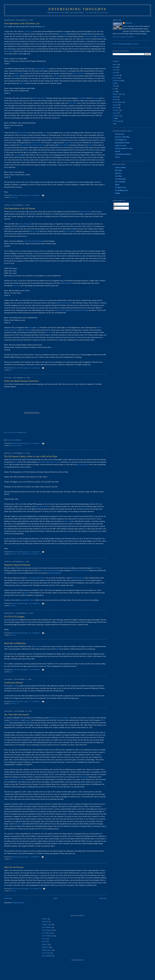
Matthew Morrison (66, 283)
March (45, 922)
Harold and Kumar (33, 145)
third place (18, 824)
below (13, 686)
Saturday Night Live (42, 69)
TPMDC (118, 193)
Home (56, 898)
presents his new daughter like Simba (66, 310)
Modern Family (117, 94)
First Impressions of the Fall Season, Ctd (22, 23)
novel (37, 328)
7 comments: (35, 857)
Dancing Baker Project (27, 600)
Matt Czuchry (34, 231)
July (44, 939)
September (47, 936)
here (44, 27)
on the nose (63, 34)
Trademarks (116, 116)
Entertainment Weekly (122, 143)
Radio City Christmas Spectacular (48, 570)
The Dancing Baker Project (37, 578)
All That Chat (120, 134)
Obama (115, 97)
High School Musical (64, 303)
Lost (45, 133)
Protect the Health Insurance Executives (21, 381)
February (47, 925)
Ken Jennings (84, 777)
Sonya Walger (69, 143)
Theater (115, 113)
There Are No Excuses (14, 867)
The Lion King (84, 310)
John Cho (23, 145)
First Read (118, 176)
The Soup (96, 98)
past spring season (83, 464)
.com (68, 521)
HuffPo (18, 440)
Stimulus (115, 105)
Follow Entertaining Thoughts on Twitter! (126, 44)
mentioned (38, 646)
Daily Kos (118, 173)
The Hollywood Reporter (123, 154)
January (46, 953)
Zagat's (26, 593)
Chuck (115, 73)
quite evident (22, 133)
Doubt (90, 145)
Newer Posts (8, 898)
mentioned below (86, 212)
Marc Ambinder (120, 182)
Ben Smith (118, 170)
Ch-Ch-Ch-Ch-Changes (14, 617)
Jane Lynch (16, 286)
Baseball (115, 64)
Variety (117, 157)
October (46, 933)
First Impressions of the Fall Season (20, 208)
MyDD (117, 185)
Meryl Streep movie (77, 578)
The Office (9, 51)
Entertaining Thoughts (78, 9)
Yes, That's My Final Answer (17, 715)
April (45, 919)
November (47, 930)
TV (17, 197)
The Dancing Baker (55, 573)
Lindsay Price (14, 330)
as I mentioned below (43, 506)
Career (115, 70)
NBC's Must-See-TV (40, 98)
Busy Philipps (101, 36)
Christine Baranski (38, 241)
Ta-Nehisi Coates (121, 187)
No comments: (35, 195)
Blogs (13, 606)
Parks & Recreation (79, 73)
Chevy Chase (73, 103)
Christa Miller (89, 36)
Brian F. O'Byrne (63, 145)
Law (114, 89)
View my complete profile (124, 37)
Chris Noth (28, 241)
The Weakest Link (16, 720)
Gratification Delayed (13, 683)
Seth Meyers (16, 76)
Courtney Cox (28, 31)
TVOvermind (117, 121)
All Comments (119, 208)
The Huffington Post (122, 190)
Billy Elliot (96, 568)
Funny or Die (11, 440)
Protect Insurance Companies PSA (11, 432)
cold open (56, 76)
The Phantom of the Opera (80, 570)
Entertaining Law (121, 140)
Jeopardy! (28, 720)
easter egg (17, 155)
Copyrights (116, 75)
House (13, 554)
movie (30, 328)
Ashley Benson (26, 330)
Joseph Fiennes (36, 143)
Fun (12, 446)
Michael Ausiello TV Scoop (124, 148)
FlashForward (117, 81)
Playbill (117, 151)
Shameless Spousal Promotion (17, 565)
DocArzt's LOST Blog (122, 137)
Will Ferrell (24, 432)
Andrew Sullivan (121, 167)
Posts (116, 204)
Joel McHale (82, 98)
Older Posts (103, 898)
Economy (116, 78)
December (47, 927)
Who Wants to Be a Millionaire (60, 718)
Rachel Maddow (118, 102)
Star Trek (42, 145)
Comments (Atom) (18, 903)
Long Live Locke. (121, 145)
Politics (18, 446)
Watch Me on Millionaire (15, 643)
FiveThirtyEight (120, 179)
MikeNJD (129, 23)
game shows (50, 462)
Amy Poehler (20, 73)
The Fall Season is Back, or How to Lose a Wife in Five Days (31, 456)
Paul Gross (48, 332)
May (44, 942)
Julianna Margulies (24, 224)
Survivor (57, 462)
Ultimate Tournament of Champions (15, 779)
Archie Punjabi (70, 231)
